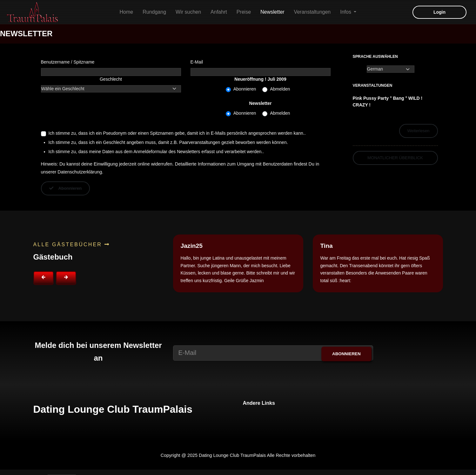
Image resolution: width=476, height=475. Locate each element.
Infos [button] (346, 12)
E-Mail (197, 62)
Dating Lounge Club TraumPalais (113, 409)
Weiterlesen (419, 131)
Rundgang (154, 12)
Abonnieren (245, 89)
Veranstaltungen (312, 12)
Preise (244, 12)
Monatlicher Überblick (395, 158)
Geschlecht (111, 79)
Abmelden (280, 89)
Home (127, 12)
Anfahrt (219, 12)
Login (439, 12)
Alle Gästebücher (72, 244)
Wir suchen (188, 12)
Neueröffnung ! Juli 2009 (260, 79)
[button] (44, 278)
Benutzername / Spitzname (68, 62)
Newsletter (272, 12)
